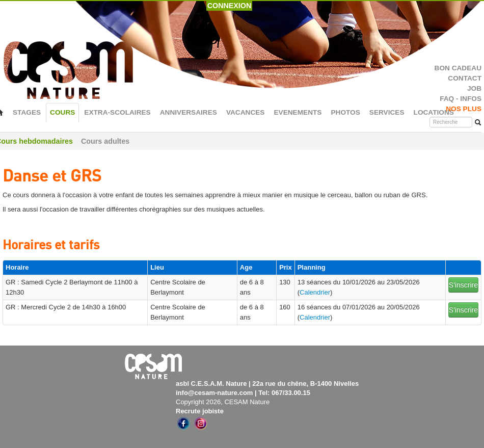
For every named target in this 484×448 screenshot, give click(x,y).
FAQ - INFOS (461, 99)
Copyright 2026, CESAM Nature (223, 402)
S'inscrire (463, 285)
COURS (62, 112)
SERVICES (387, 112)
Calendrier (315, 292)
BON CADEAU (458, 68)
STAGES (27, 112)
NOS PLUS (464, 109)
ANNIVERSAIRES (189, 112)
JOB (474, 88)
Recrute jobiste (200, 411)
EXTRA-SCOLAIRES (117, 112)
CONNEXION (230, 6)
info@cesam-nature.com (214, 393)
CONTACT (465, 78)
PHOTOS (345, 112)
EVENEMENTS (298, 112)
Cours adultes (105, 141)
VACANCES (246, 112)
